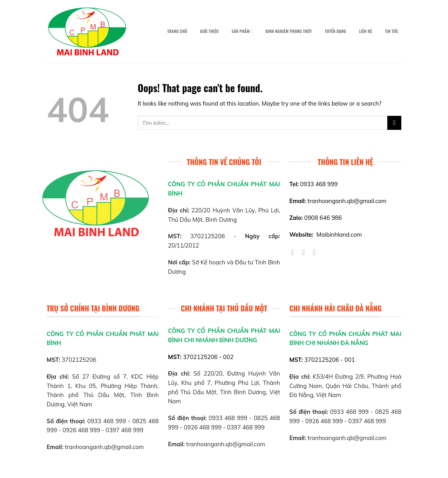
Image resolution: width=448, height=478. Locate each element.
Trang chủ (177, 31)
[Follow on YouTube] (317, 253)
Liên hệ (366, 31)
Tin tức (392, 31)
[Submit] (394, 123)
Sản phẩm (242, 31)
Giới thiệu (209, 31)
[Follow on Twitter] (306, 253)
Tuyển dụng (336, 31)
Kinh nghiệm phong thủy (289, 31)
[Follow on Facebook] (295, 253)
